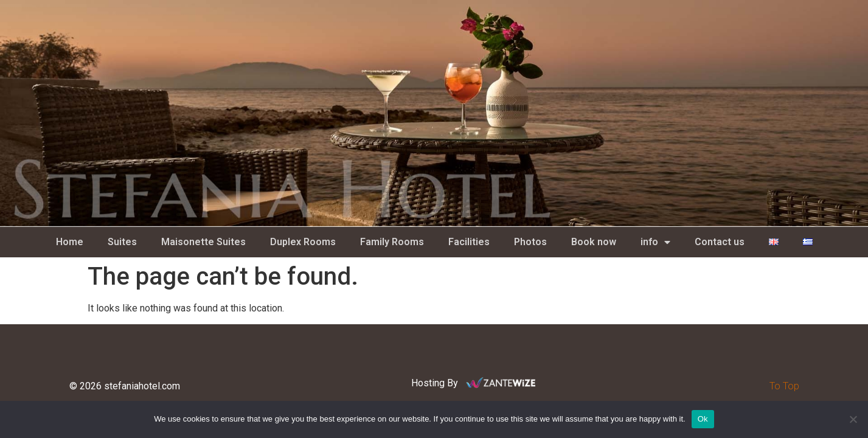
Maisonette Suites (203, 242)
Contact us (720, 242)
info (655, 242)
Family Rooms (392, 242)
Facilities (469, 242)
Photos (530, 242)
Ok (703, 419)
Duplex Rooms (303, 242)
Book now (594, 242)
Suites (122, 242)
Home (70, 242)
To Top (784, 386)
